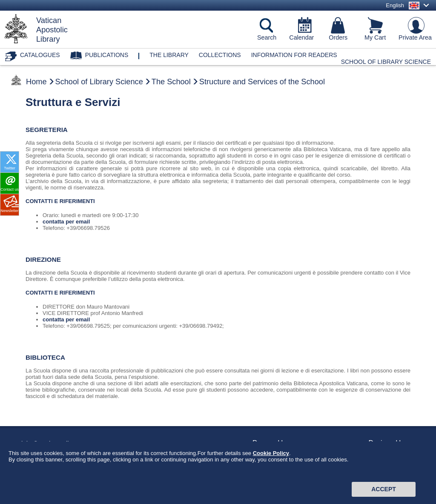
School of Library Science (386, 62)
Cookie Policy (271, 483)
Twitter (10, 168)
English (395, 5)
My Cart (375, 37)
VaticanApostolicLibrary (52, 30)
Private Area (415, 37)
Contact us (10, 189)
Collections (220, 55)
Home (36, 82)
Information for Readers (294, 55)
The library (169, 55)
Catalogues (40, 55)
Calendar (301, 37)
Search (267, 37)
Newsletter (10, 211)
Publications (107, 55)
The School (171, 82)
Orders (338, 37)
